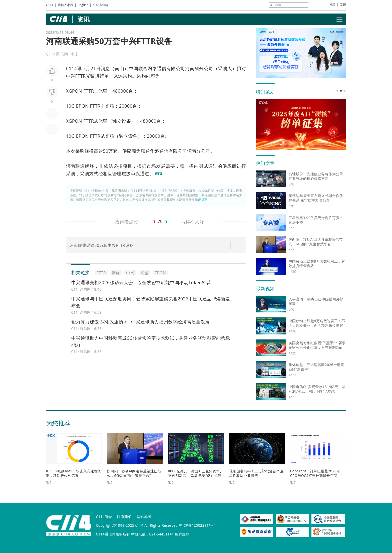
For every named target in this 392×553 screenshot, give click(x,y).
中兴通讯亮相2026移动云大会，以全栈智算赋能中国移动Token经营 (141, 282)
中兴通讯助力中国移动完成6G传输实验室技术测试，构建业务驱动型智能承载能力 (151, 341)
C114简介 (104, 517)
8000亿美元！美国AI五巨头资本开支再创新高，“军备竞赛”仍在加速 (196, 473)
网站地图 (144, 517)
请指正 (203, 200)
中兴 (71, 76)
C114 (50, 5)
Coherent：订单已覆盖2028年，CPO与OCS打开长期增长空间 (317, 473)
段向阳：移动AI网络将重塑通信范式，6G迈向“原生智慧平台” (134, 473)
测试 (203, 166)
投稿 (332, 5)
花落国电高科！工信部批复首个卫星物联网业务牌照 (256, 473)
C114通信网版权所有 (113, 534)
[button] (337, 91)
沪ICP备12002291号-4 (197, 525)
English (83, 5)
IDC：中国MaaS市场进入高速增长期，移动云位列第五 (74, 473)
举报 (343, 5)
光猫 (90, 76)
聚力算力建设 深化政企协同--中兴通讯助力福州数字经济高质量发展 (141, 322)
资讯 (84, 19)
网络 (152, 68)
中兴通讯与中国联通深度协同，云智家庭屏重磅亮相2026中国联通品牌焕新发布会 (151, 302)
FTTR (81, 76)
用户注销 (182, 534)
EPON (82, 106)
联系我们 (124, 517)
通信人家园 (66, 5)
